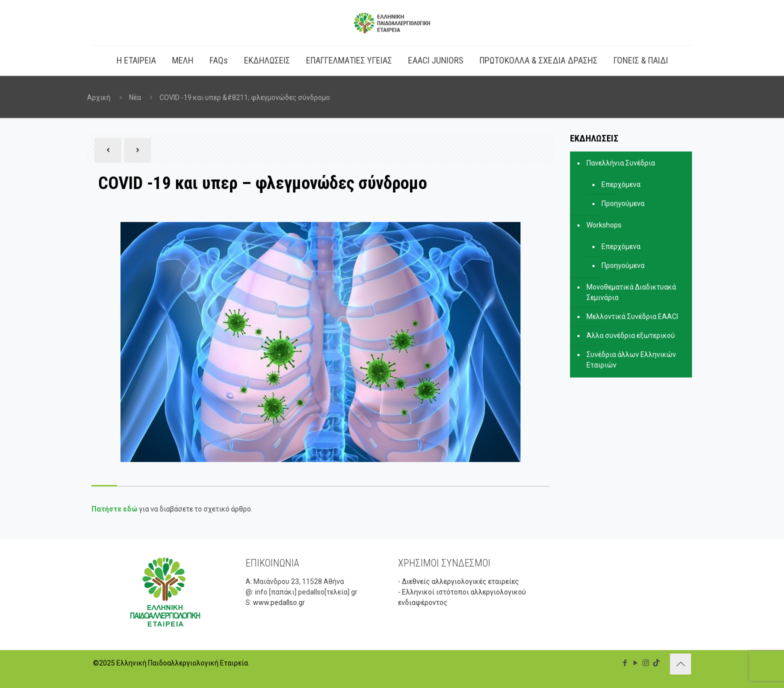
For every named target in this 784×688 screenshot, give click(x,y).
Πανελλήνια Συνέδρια (621, 163)
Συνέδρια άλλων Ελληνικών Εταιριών (631, 360)
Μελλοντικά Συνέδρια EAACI (632, 316)
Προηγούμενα (623, 203)
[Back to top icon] (680, 664)
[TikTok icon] (656, 663)
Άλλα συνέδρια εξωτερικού (631, 335)
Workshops (604, 225)
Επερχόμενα (621, 184)
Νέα (135, 97)
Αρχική (99, 97)
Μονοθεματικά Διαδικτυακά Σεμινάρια (631, 292)
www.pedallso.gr (279, 602)
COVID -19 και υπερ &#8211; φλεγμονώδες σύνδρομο (245, 97)
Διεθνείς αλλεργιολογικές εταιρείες (460, 581)
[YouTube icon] (635, 663)
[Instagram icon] (646, 663)
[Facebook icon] (625, 663)
